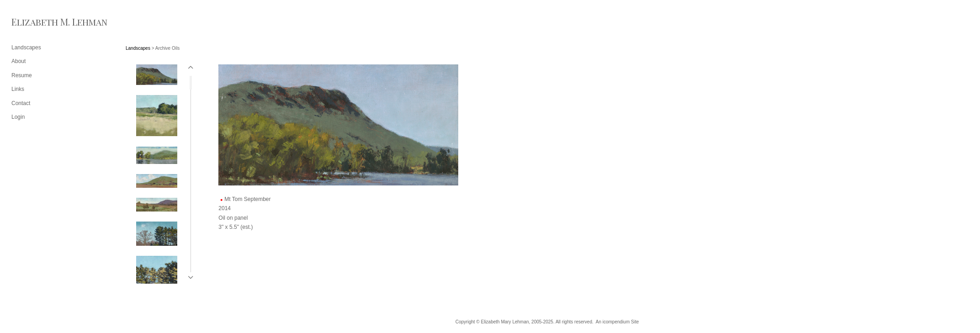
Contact (21, 103)
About (19, 61)
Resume (22, 75)
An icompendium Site (617, 322)
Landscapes (138, 48)
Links (18, 89)
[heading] (34, 22)
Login (18, 117)
